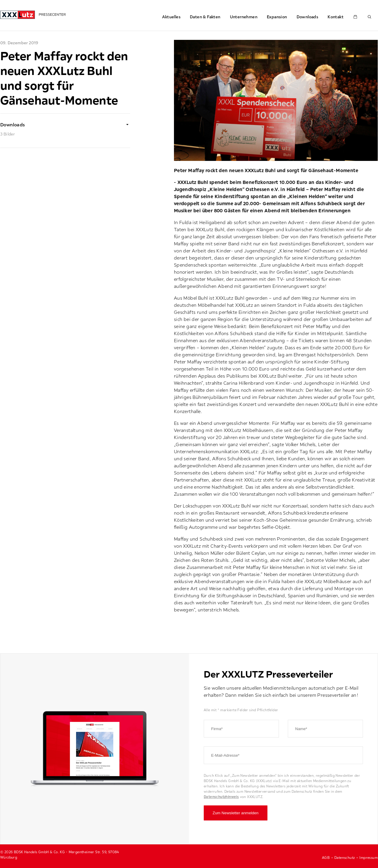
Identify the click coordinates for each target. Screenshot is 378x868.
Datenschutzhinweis (221, 797)
